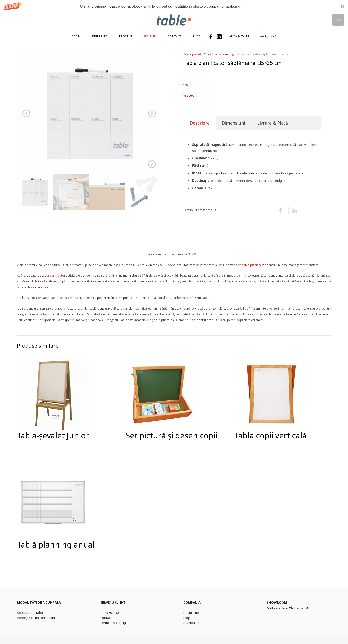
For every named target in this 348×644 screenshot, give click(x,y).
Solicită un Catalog (30, 613)
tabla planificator (54, 276)
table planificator (254, 265)
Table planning (224, 54)
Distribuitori (192, 623)
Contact (106, 618)
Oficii (207, 54)
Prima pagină (192, 54)
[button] (174, 6)
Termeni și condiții (113, 623)
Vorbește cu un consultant (36, 618)
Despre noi (192, 613)
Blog (187, 618)
